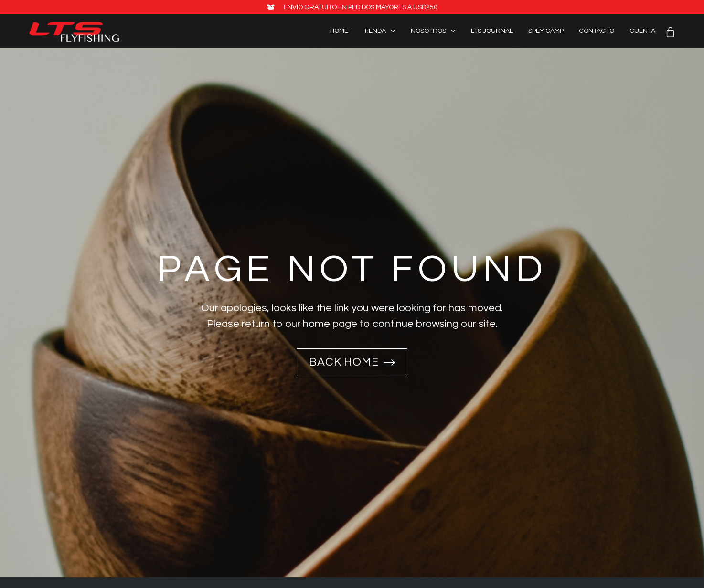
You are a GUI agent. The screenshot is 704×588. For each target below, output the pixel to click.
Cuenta (642, 31)
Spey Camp (546, 31)
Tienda (379, 31)
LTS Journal (492, 31)
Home (339, 31)
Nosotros (433, 31)
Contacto (597, 31)
